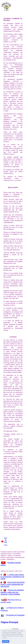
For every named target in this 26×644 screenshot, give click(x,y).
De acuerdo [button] (6, 641)
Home (6, 545)
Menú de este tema (6, 540)
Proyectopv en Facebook (15, 615)
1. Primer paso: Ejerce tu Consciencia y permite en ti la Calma (12, 577)
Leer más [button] (5, 638)
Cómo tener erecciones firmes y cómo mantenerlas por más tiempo (13, 584)
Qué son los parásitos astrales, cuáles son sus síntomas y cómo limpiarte (12, 592)
